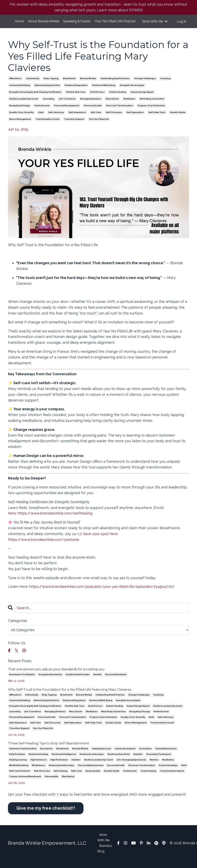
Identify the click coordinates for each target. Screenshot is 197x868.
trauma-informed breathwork (25, 782)
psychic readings (168, 771)
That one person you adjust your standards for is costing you (56, 675)
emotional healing (38, 760)
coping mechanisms (166, 755)
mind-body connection (152, 105)
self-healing (61, 777)
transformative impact (172, 777)
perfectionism (42, 111)
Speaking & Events (82, 24)
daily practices (17, 760)
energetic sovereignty (132, 91)
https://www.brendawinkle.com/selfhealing (55, 519)
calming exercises (101, 755)
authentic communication (23, 755)
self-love (76, 777)
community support (125, 755)
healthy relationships (78, 680)
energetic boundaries (50, 680)
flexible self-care (76, 98)
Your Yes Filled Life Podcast (121, 24)
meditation (129, 105)
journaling (49, 105)
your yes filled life (99, 125)
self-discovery (114, 118)
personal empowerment (91, 771)
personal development (67, 111)
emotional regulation (76, 91)
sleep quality (93, 777)
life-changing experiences (131, 766)
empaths (138, 760)
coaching (165, 84)
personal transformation (120, 111)
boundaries (47, 755)
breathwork (69, 84)
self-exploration (135, 118)
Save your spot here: (100, 540)
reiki (41, 118)
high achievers (39, 766)
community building (20, 91)
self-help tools (157, 118)
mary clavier (112, 105)
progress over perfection (151, 111)
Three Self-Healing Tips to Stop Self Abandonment (49, 749)
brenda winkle (88, 84)
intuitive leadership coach (24, 105)
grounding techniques (159, 760)
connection (145, 755)
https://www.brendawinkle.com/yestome (44, 545)
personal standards (116, 680)
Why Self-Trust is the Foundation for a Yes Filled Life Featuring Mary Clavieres (70, 696)
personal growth (93, 111)
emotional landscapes (92, 760)
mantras (154, 766)
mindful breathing (19, 771)
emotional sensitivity (119, 760)
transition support (74, 125)
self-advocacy (56, 118)
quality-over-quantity (21, 118)
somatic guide (178, 118)
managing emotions (91, 105)
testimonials (130, 777)
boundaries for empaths (22, 680)
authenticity (33, 84)
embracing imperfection (47, 91)
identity (97, 680)
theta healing (148, 777)
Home (19, 21)
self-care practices (20, 777)
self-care (96, 118)
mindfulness (39, 771)
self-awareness (77, 118)
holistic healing (118, 98)
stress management (20, 125)
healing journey (18, 766)
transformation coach (48, 125)
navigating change (20, 111)
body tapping (51, 84)
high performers (59, 766)
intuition (76, 766)
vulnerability (51, 782)
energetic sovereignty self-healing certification (35, 98)
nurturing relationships (62, 771)
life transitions (67, 105)
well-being (68, 782)
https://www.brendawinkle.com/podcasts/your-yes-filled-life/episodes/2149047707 (102, 593)
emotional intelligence (64, 760)
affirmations (15, 84)
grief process (97, 98)
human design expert (142, 98)
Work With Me (155, 24)
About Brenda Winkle (48, 24)
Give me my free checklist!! (46, 814)
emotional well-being (104, 91)
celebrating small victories (115, 84)
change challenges (145, 84)
